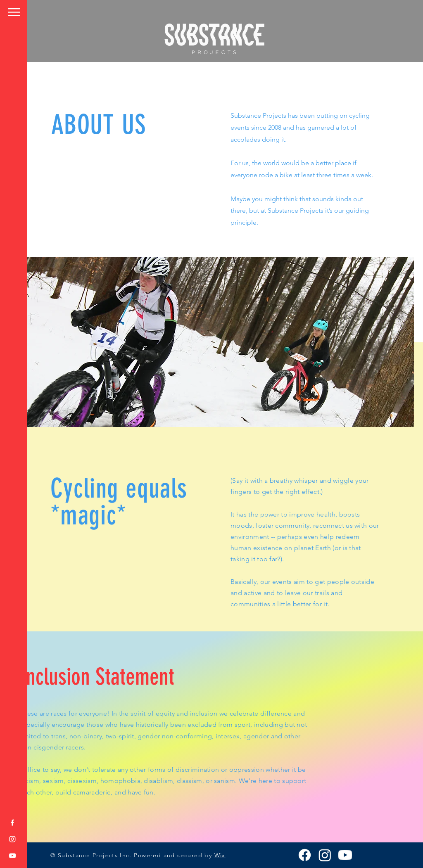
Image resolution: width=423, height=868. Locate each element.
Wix (220, 855)
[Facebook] (12, 823)
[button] (14, 12)
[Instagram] (12, 839)
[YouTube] (12, 856)
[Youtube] (345, 855)
